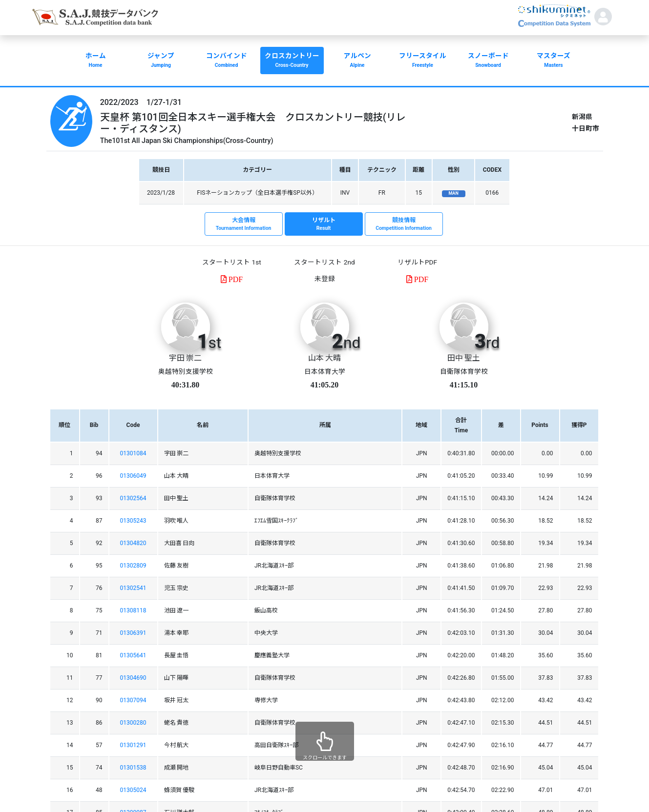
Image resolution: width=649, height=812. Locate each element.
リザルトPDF (417, 262)
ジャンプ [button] (161, 61)
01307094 (133, 700)
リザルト (324, 224)
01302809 (133, 566)
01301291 (133, 745)
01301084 (133, 453)
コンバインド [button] (227, 61)
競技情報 (404, 224)
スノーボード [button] (488, 61)
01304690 (133, 678)
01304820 (133, 543)
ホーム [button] (96, 61)
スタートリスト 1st (231, 262)
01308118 (133, 610)
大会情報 (244, 224)
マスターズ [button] (554, 61)
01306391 (133, 633)
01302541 (133, 588)
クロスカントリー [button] (292, 61)
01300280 (133, 723)
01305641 (133, 655)
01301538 (133, 768)
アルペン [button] (357, 61)
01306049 (133, 476)
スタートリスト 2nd (324, 262)
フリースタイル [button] (423, 61)
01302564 (133, 498)
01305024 (133, 790)
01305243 (133, 521)
